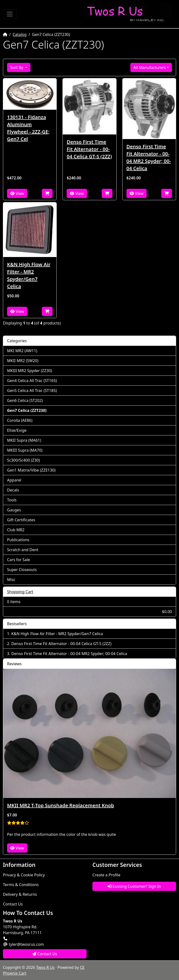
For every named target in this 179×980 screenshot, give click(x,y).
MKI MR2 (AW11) (22, 351)
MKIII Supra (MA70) (25, 450)
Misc (11, 580)
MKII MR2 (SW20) (23, 361)
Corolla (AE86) (20, 420)
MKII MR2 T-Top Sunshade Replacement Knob (61, 805)
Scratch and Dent (23, 550)
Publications (18, 540)
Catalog (20, 34)
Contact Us (13, 904)
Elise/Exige (17, 430)
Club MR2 (16, 530)
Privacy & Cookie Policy (24, 875)
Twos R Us (45, 967)
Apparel (14, 480)
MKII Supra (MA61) (24, 440)
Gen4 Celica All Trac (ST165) (32, 381)
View (17, 193)
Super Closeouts (22, 570)
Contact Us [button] (45, 954)
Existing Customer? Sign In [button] (134, 886)
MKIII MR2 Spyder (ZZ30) (30, 371)
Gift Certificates (21, 520)
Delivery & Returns (20, 894)
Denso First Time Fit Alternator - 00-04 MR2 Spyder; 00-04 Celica (149, 157)
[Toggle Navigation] (10, 14)
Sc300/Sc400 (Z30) (23, 460)
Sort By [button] (17, 67)
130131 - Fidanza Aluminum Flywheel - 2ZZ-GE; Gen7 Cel (28, 128)
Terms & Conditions (21, 885)
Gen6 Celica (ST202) (25, 400)
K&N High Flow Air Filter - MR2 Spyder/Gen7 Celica (29, 275)
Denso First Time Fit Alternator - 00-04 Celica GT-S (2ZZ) (89, 149)
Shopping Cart (20, 592)
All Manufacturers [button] (150, 67)
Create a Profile (106, 875)
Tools (12, 500)
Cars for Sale (18, 560)
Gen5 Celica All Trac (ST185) (32, 390)
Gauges (14, 510)
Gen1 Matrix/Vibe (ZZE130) (31, 470)
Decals (13, 490)
